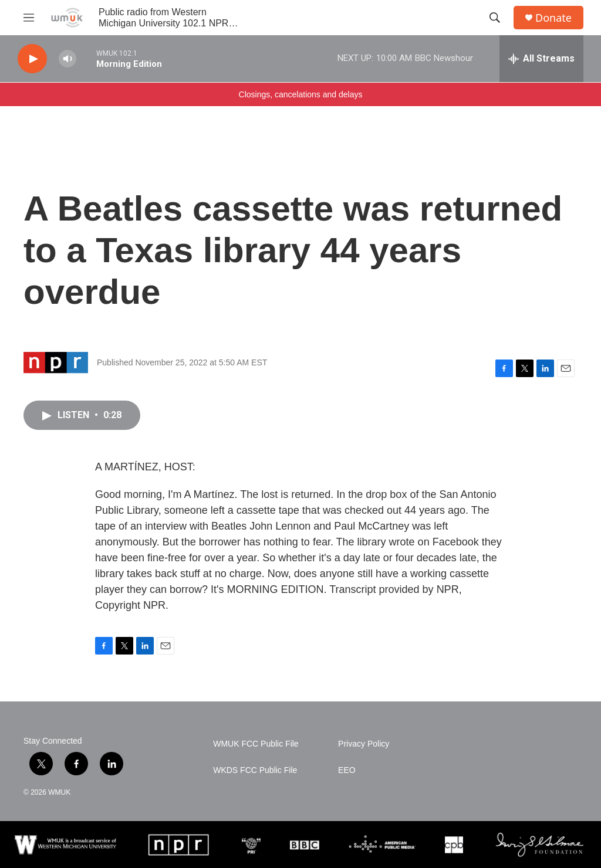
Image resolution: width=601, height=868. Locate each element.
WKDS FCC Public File (255, 770)
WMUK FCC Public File (256, 744)
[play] (32, 59)
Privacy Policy (364, 744)
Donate (553, 18)
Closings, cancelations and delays (301, 94)
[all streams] (541, 59)
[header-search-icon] (495, 18)
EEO (347, 770)
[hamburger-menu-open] (29, 18)
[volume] (67, 59)
